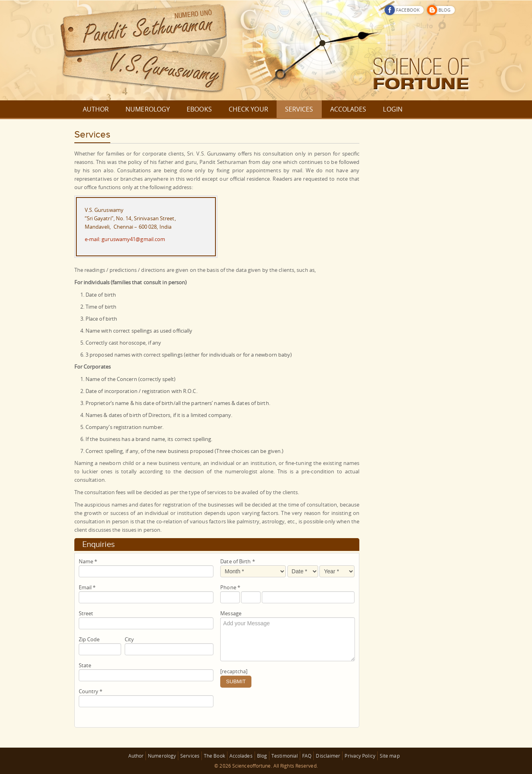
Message (231, 613)
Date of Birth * (238, 561)
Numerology (162, 756)
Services (190, 756)
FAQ (307, 756)
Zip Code (89, 639)
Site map (390, 756)
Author (136, 756)
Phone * (230, 587)
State (85, 665)
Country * (91, 691)
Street (86, 613)
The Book (214, 756)
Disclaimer (328, 756)
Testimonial (285, 756)
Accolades (241, 756)
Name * (88, 561)
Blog (262, 756)
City (129, 639)
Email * (87, 587)
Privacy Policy (360, 756)
